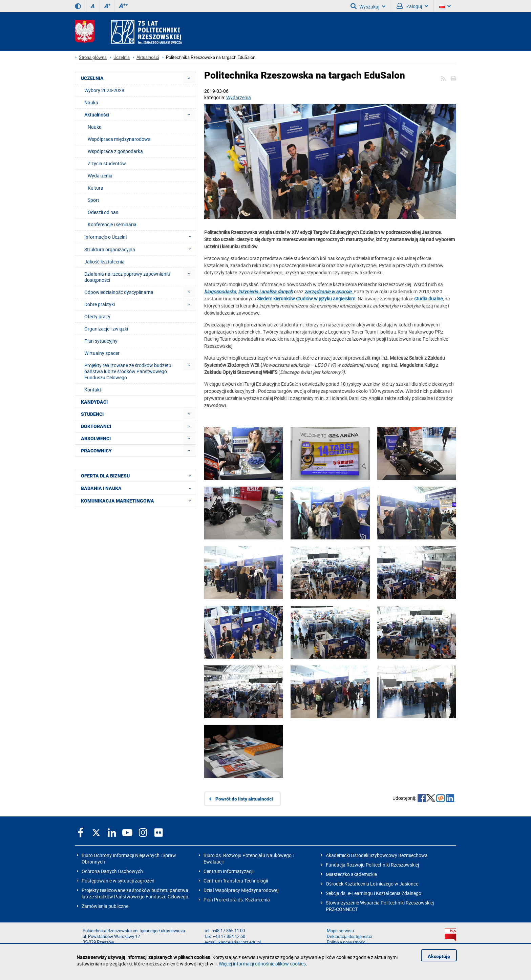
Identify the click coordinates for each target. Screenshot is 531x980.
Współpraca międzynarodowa (119, 139)
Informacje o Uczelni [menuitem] (140, 237)
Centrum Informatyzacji (228, 871)
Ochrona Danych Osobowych (112, 871)
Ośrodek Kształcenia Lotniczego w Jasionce (372, 884)
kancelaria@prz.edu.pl (240, 942)
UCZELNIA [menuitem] (92, 78)
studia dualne (428, 299)
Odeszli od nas (103, 212)
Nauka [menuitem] (91, 102)
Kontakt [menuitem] (93, 390)
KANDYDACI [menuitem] (94, 402)
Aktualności (148, 57)
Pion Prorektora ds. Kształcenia (237, 900)
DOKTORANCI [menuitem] (96, 426)
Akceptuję (439, 956)
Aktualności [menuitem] (97, 115)
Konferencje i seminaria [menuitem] (112, 224)
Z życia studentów (107, 163)
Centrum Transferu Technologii (236, 881)
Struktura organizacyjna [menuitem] (140, 249)
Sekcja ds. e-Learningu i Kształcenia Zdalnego (374, 893)
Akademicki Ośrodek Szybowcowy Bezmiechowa (377, 855)
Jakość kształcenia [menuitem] (104, 262)
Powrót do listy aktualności (244, 799)
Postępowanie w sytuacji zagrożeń (118, 881)
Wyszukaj (368, 6)
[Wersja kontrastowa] (78, 6)
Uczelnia (122, 57)
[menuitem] (189, 78)
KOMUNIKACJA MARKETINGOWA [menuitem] (138, 500)
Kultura (95, 188)
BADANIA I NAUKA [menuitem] (138, 488)
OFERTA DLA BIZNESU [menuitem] (138, 475)
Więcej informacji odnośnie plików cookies (262, 964)
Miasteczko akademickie (351, 874)
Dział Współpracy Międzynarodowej (241, 890)
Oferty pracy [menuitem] (97, 316)
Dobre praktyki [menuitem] (100, 304)
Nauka (95, 127)
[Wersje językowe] (445, 6)
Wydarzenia (239, 97)
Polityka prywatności (347, 942)
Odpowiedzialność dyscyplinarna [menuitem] (119, 292)
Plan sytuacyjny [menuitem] (101, 341)
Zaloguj (412, 6)
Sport (93, 200)
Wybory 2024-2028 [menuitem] (104, 90)
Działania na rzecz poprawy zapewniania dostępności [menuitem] (127, 277)
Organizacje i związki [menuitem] (106, 329)
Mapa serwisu (340, 931)
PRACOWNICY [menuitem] (96, 451)
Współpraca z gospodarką (115, 151)
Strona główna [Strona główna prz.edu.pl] (93, 57)
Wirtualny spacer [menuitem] (102, 353)
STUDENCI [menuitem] (92, 414)
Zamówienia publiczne (105, 906)
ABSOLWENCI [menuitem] (96, 439)
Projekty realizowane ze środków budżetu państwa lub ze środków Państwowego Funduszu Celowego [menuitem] (128, 371)
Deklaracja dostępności (349, 936)
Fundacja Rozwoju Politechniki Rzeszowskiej (372, 865)
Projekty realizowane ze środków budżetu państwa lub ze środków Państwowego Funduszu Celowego (135, 893)
